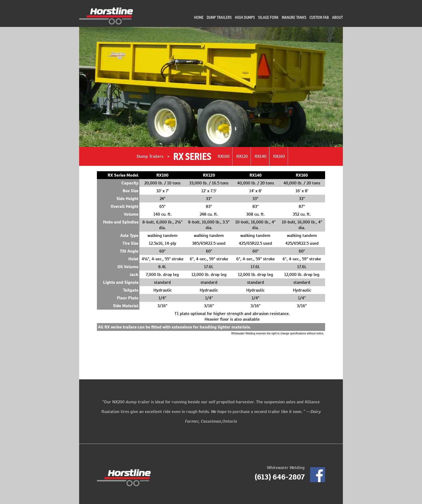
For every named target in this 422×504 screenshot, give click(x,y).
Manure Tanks (294, 17)
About (337, 17)
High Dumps (245, 17)
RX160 (279, 156)
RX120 (242, 156)
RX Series (192, 156)
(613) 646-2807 (280, 477)
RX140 (261, 156)
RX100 (224, 156)
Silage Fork (268, 17)
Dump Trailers (219, 17)
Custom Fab (319, 17)
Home (199, 17)
